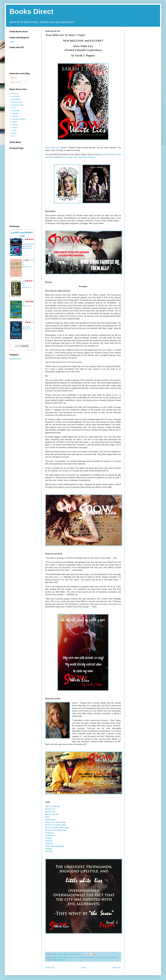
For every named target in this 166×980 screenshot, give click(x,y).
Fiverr (14, 108)
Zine (13, 136)
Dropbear (24, 263)
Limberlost (24, 283)
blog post (66, 157)
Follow (12, 42)
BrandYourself (17, 102)
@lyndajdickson (15, 359)
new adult (80, 957)
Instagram (15, 113)
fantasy (66, 957)
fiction (71, 957)
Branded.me (16, 99)
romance (87, 957)
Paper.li (14, 122)
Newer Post (50, 967)
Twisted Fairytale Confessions (56, 960)
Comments (16, 82)
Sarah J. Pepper (96, 957)
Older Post (116, 967)
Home (83, 967)
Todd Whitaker (28, 248)
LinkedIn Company (19, 119)
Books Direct (31, 11)
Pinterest (15, 125)
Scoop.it (15, 127)
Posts (14, 78)
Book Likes (16, 96)
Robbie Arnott (27, 288)
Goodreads (16, 111)
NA (75, 957)
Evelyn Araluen (28, 267)
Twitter (14, 133)
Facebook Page (17, 105)
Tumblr (14, 130)
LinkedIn (15, 116)
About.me (15, 94)
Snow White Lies (52, 148)
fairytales (60, 957)
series (104, 957)
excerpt (54, 957)
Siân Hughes (27, 306)
